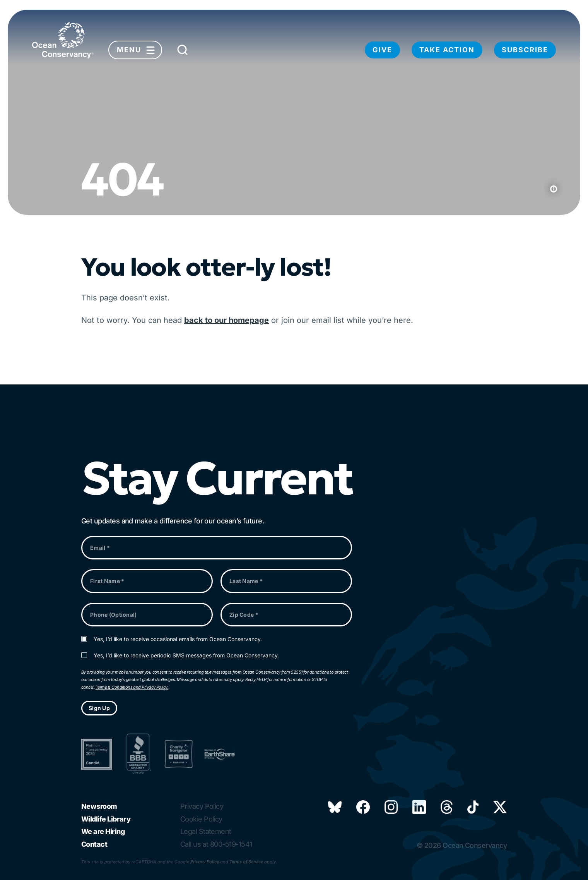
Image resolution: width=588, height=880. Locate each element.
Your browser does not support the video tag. (294, 112)
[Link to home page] (63, 40)
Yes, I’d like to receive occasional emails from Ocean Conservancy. (178, 639)
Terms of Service (246, 862)
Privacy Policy (205, 862)
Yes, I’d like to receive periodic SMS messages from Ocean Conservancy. (186, 655)
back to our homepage (226, 320)
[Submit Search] (183, 52)
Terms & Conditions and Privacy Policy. (132, 687)
